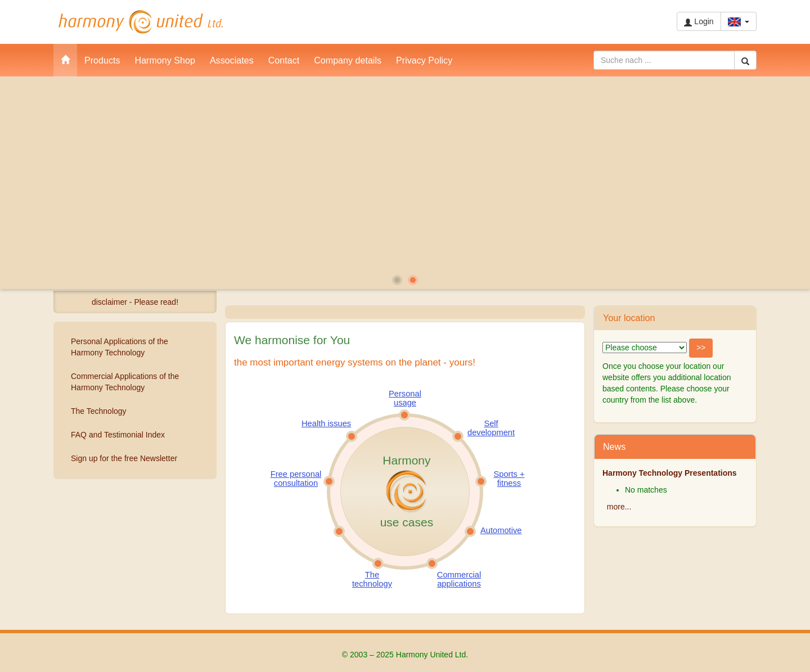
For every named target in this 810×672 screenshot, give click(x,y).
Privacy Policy (424, 60)
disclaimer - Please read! (135, 302)
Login (699, 22)
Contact (284, 60)
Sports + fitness (509, 479)
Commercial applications (459, 579)
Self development (491, 428)
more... (619, 507)
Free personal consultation (296, 479)
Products (102, 60)
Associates (232, 60)
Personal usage (405, 398)
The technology (372, 579)
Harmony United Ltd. (141, 22)
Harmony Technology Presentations (670, 473)
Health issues (326, 423)
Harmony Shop (165, 60)
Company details (348, 60)
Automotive (501, 530)
